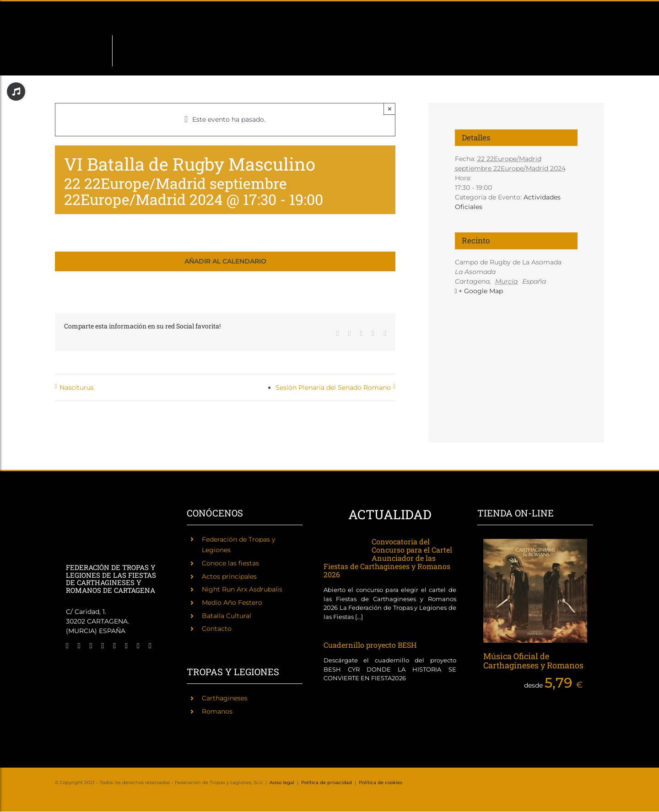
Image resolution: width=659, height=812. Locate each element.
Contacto (217, 629)
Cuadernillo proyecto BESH (370, 645)
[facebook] (67, 646)
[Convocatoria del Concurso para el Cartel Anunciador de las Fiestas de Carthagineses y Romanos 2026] (343, 547)
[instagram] (91, 646)
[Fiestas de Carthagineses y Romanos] (81, 667)
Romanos (217, 711)
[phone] (150, 646)
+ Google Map (481, 291)
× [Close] (390, 109)
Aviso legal (282, 782)
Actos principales (229, 576)
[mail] (138, 646)
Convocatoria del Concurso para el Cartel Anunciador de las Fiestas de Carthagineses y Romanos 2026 (388, 558)
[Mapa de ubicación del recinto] (516, 344)
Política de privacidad (327, 782)
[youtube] (126, 646)
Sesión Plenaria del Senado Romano (333, 387)
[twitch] (103, 646)
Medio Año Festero (232, 602)
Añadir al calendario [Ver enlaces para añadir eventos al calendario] (225, 261)
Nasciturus (77, 387)
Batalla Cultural (227, 616)
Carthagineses (225, 698)
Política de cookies (381, 782)
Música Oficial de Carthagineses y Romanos (533, 661)
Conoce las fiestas (230, 563)
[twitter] (79, 646)
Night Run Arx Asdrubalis (242, 589)
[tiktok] (114, 646)
